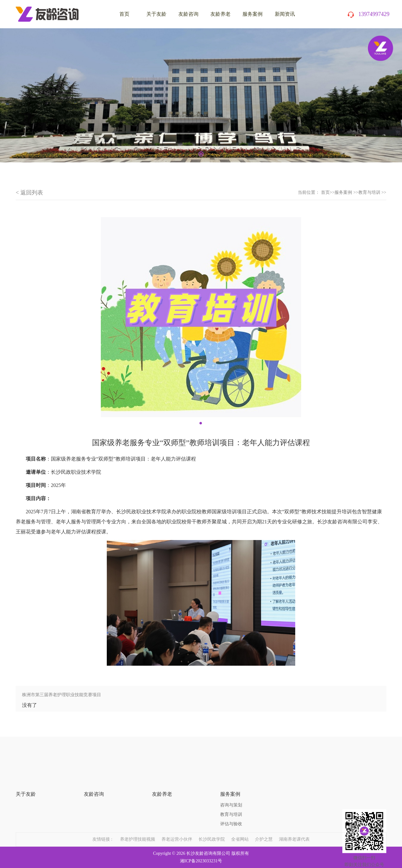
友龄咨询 (188, 14)
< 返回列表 (29, 193)
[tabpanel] (201, 95)
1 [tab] (201, 154)
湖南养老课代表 (294, 832)
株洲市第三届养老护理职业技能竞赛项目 (62, 695)
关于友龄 (156, 14)
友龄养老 (220, 14)
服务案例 (253, 14)
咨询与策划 (231, 785)
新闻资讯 (285, 14)
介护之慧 (264, 832)
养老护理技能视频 (138, 832)
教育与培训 (231, 795)
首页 (325, 192)
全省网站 (240, 832)
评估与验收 (231, 804)
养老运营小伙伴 (177, 832)
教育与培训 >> (372, 192)
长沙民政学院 (212, 832)
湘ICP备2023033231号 (201, 861)
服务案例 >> (346, 192)
